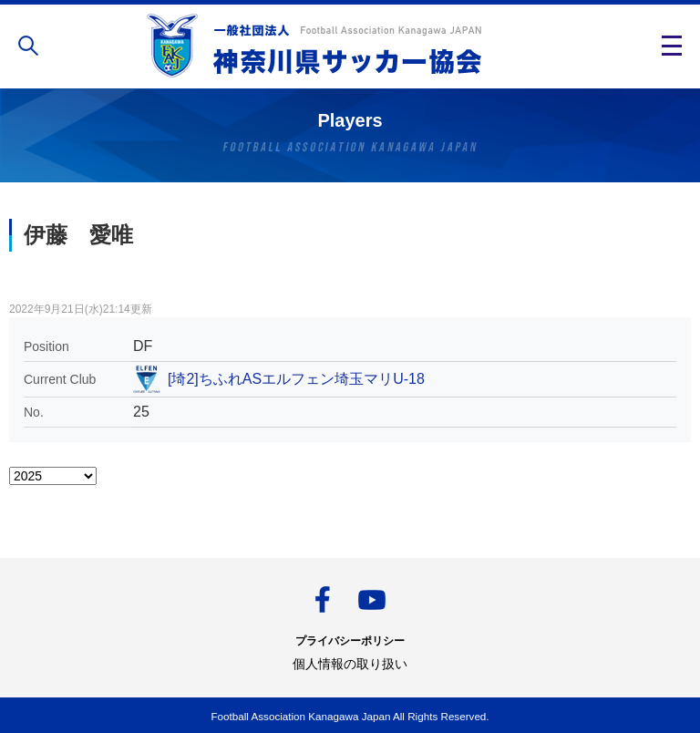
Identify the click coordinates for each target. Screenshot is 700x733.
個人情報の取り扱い (350, 664)
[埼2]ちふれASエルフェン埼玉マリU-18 (296, 379)
